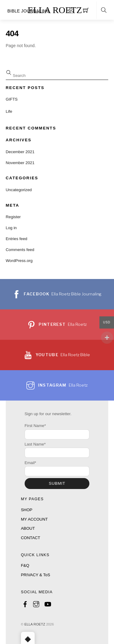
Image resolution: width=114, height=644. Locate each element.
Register (13, 217)
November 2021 (20, 163)
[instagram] (36, 603)
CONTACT (31, 538)
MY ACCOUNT (34, 519)
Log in (11, 228)
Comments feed (20, 250)
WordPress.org (19, 261)
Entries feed (17, 239)
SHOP (27, 510)
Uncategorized (19, 190)
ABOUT (28, 528)
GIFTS (12, 99)
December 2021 (20, 152)
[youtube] (47, 603)
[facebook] (25, 603)
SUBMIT (57, 483)
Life (9, 111)
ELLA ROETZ (35, 624)
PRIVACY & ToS (36, 575)
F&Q (25, 565)
